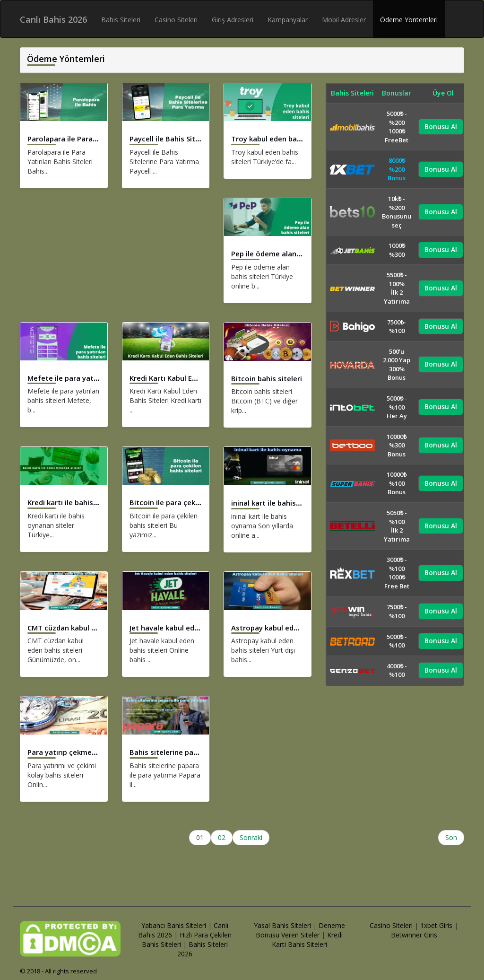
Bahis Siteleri (121, 20)
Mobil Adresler (344, 20)
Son (451, 837)
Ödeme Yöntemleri (409, 20)
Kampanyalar (288, 20)
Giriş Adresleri (233, 20)
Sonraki (251, 837)
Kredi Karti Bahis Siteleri (307, 940)
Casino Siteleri (176, 20)
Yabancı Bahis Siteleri (174, 925)
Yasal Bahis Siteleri (282, 925)
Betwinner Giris (414, 935)
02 (222, 837)
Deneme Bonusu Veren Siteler (300, 930)
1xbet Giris (436, 925)
